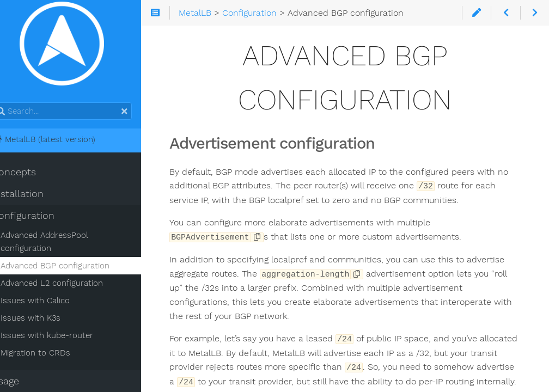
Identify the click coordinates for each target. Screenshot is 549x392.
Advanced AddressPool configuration (61, 244)
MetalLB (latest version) (60, 142)
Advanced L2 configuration (69, 286)
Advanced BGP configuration (72, 268)
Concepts (31, 175)
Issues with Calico (52, 303)
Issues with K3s (47, 321)
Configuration (40, 218)
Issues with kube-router (64, 338)
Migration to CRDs (52, 356)
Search (10, 105)
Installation (35, 197)
